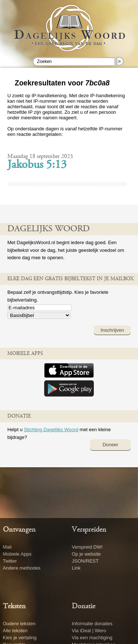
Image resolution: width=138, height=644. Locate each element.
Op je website (86, 554)
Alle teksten (15, 631)
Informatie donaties (92, 624)
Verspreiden (89, 530)
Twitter (10, 561)
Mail (7, 547)
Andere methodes (22, 568)
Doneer (111, 445)
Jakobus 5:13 (37, 165)
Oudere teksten (19, 624)
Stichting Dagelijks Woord (51, 430)
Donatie (84, 606)
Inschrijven (112, 330)
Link (76, 568)
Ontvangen (19, 530)
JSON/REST (85, 561)
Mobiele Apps (17, 554)
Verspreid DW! (87, 547)
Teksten (14, 606)
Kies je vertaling (20, 638)
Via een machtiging (92, 638)
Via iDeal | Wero (89, 631)
